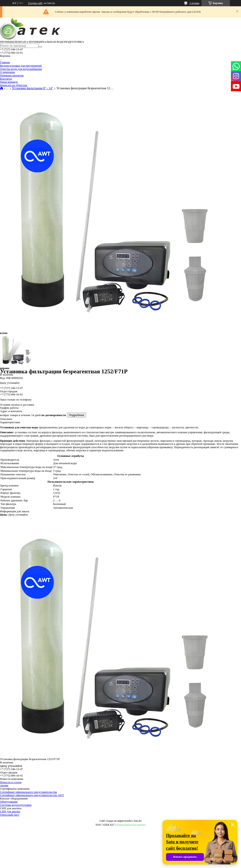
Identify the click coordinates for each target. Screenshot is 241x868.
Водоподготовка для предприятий (21, 66)
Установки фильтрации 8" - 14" (32, 88)
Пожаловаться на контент (131, 825)
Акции (4, 785)
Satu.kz (137, 821)
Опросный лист (10, 815)
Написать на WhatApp (14, 85)
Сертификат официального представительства (28, 792)
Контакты (6, 79)
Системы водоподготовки (16, 805)
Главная (5, 62)
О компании (7, 72)
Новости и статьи (11, 782)
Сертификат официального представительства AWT (32, 795)
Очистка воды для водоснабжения (21, 69)
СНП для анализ (10, 811)
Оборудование (9, 802)
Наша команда (9, 82)
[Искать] (40, 47)
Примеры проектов (12, 75)
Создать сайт (35, 3)
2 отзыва (194, 3)
